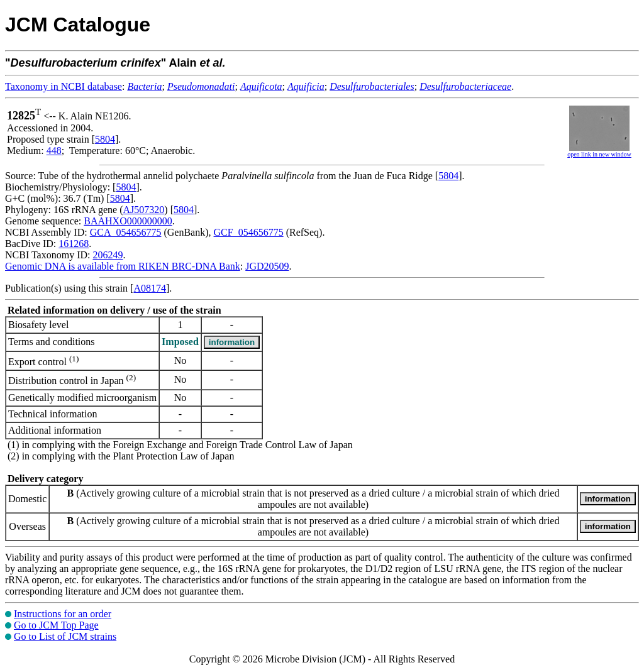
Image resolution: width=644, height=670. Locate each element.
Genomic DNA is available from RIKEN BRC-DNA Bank (123, 266)
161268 (74, 244)
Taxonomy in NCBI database (64, 86)
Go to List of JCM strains (65, 636)
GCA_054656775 (126, 232)
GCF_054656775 (249, 232)
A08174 (150, 288)
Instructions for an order (63, 614)
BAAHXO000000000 (128, 221)
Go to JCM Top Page (56, 625)
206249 (108, 255)
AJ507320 (144, 210)
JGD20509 (267, 266)
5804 (105, 139)
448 (54, 151)
